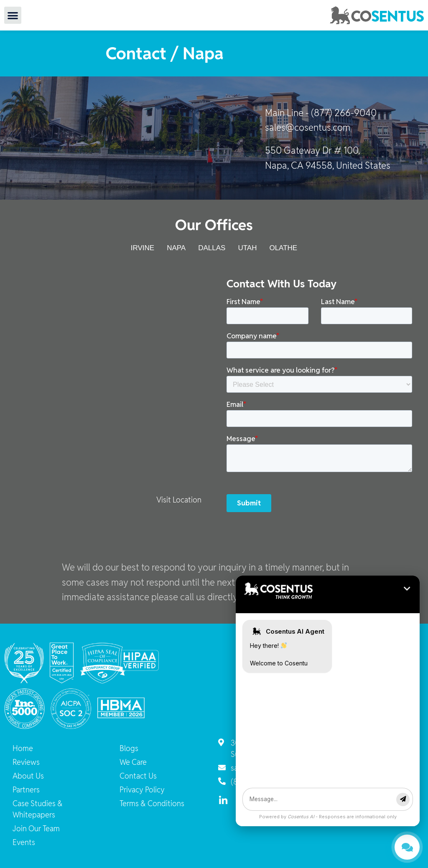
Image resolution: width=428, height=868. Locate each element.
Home (23, 748)
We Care (133, 762)
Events (24, 842)
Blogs (129, 748)
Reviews (26, 762)
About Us (28, 776)
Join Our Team (36, 829)
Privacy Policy (142, 790)
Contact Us (138, 776)
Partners (26, 790)
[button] (13, 15)
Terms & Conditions (152, 803)
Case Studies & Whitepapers (38, 809)
